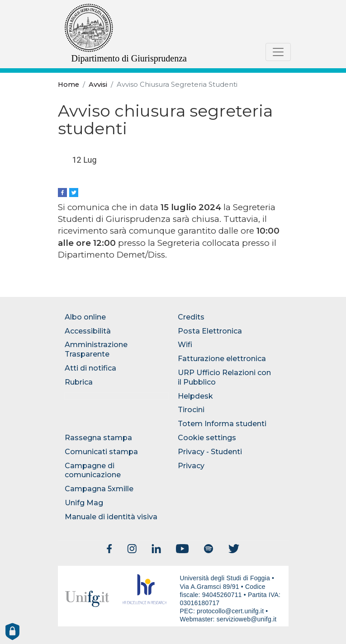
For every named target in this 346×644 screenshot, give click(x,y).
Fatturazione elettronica (222, 359)
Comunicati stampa (101, 452)
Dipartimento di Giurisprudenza (129, 58)
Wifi (185, 345)
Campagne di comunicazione (93, 470)
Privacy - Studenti (210, 452)
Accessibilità (88, 331)
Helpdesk (195, 396)
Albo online (85, 317)
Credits (191, 317)
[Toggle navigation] (278, 52)
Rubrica (79, 382)
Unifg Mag (84, 503)
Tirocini (191, 410)
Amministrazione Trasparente (96, 349)
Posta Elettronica (210, 331)
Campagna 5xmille (99, 489)
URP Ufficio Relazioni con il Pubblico (224, 377)
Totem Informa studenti (222, 424)
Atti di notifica (90, 368)
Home (69, 85)
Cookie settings (207, 438)
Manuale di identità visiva (111, 517)
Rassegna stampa (98, 438)
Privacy (191, 466)
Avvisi (98, 85)
